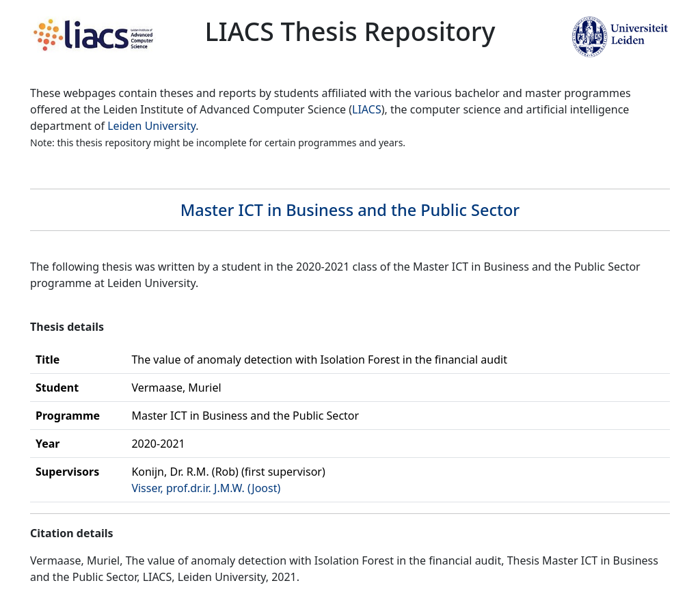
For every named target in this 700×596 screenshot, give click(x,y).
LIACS (367, 109)
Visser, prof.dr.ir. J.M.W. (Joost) (206, 488)
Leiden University (151, 126)
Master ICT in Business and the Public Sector (350, 210)
